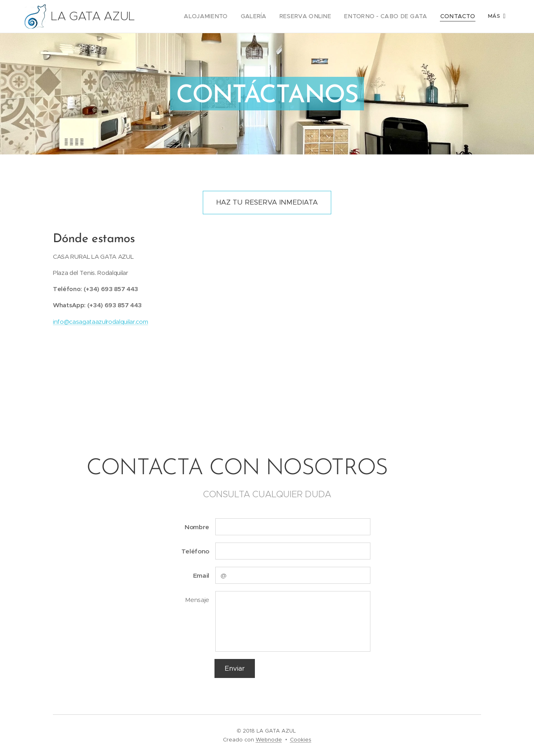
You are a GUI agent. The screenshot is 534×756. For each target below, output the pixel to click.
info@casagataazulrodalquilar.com (101, 321)
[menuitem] (226, 17)
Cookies (301, 740)
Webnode (269, 740)
